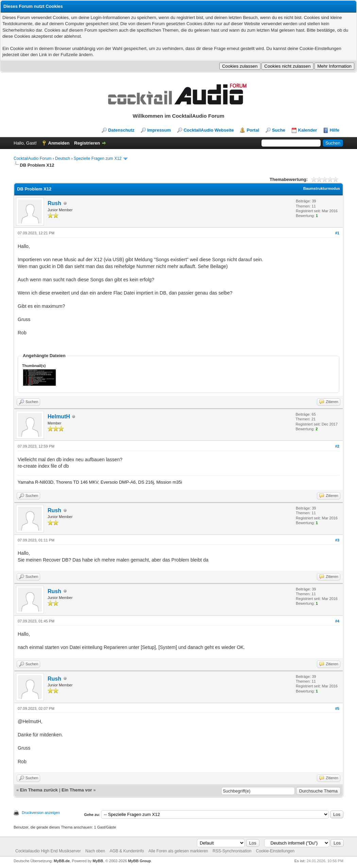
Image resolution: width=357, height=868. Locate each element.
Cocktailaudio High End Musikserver (48, 851)
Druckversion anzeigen (41, 813)
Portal (253, 130)
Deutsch (63, 158)
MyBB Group (139, 861)
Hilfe (335, 130)
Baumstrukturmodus (322, 188)
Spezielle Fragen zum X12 (98, 158)
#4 (337, 621)
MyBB (98, 861)
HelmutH (59, 416)
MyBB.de (62, 861)
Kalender (308, 130)
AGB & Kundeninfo (127, 851)
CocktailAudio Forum (32, 158)
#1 (337, 233)
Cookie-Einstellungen (275, 851)
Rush (54, 203)
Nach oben (95, 851)
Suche (279, 130)
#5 (337, 708)
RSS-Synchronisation (232, 851)
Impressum (159, 130)
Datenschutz (121, 130)
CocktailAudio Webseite (209, 130)
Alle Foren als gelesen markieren (178, 851)
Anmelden (59, 143)
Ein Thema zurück (39, 790)
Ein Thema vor (77, 790)
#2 (337, 446)
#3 (337, 540)
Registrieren (87, 143)
